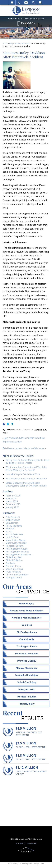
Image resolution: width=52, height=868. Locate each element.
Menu (40, 2)
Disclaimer (31, 844)
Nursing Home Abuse (17, 549)
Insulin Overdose (14, 534)
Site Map (20, 844)
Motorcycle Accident (22, 43)
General (10, 528)
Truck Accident (13, 572)
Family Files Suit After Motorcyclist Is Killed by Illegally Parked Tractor (27, 461)
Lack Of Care (12, 537)
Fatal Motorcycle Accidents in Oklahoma (23, 448)
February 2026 (13, 496)
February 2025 (13, 504)
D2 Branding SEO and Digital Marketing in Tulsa (26, 864)
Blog (11, 43)
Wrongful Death (14, 578)
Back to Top (26, 852)
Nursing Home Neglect (17, 552)
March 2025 (12, 501)
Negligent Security (15, 546)
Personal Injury (13, 566)
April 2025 (11, 498)
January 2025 (12, 507)
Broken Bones (13, 520)
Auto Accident (13, 517)
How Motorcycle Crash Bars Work (23, 474)
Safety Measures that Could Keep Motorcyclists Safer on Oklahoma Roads (26, 484)
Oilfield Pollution (14, 560)
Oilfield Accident (14, 557)
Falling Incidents (14, 526)
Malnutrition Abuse (15, 540)
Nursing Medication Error (19, 555)
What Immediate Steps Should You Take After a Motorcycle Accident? (26, 469)
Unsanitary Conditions (17, 575)
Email (26, 2)
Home (12, 2)
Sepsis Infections (14, 569)
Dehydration (12, 523)
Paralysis (10, 563)
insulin (9, 531)
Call (19, 2)
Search (33, 2)
